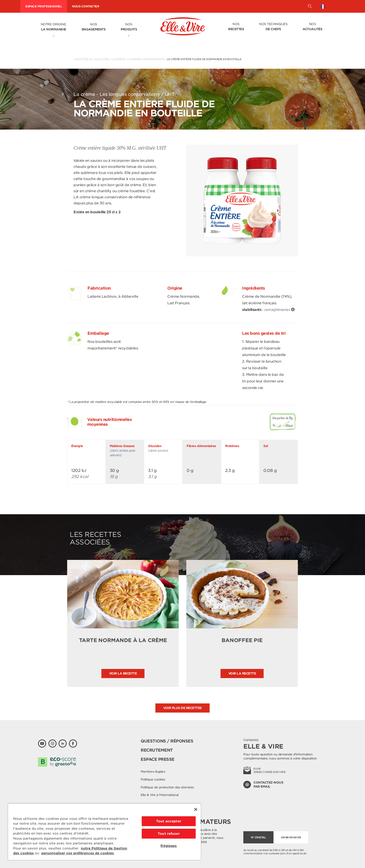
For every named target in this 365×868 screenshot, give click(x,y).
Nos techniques (273, 27)
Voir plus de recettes (182, 708)
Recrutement (157, 750)
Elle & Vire (102, 59)
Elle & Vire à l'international (160, 795)
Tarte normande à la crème (123, 640)
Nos (94, 27)
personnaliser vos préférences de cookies (78, 853)
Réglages (169, 846)
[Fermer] (196, 809)
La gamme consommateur (146, 59)
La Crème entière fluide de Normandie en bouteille (204, 59)
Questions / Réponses (167, 741)
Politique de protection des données (167, 787)
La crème (118, 59)
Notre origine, (54, 27)
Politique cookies (153, 779)
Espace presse (158, 759)
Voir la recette (123, 673)
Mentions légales (153, 772)
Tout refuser (169, 834)
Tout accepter (169, 821)
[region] (104, 832)
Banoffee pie (242, 640)
